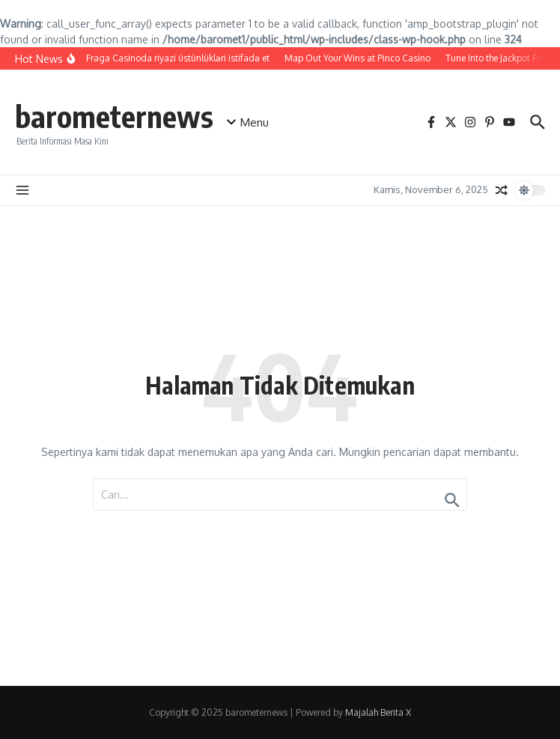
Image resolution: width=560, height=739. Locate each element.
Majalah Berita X (378, 712)
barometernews (114, 116)
